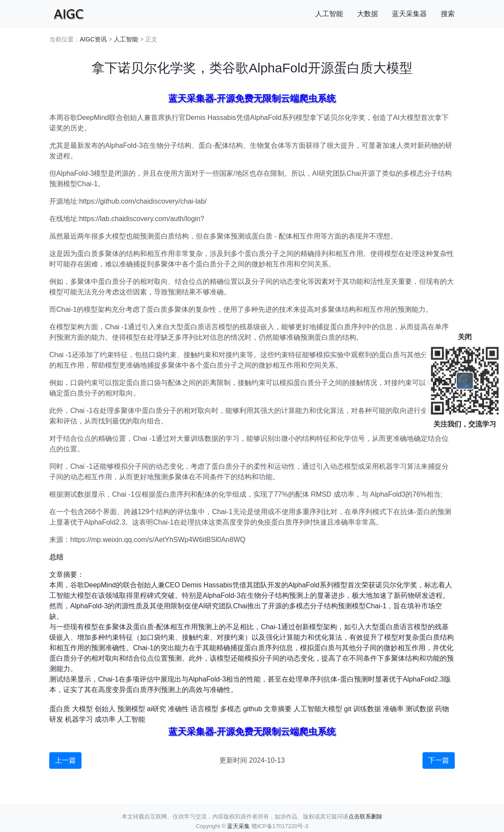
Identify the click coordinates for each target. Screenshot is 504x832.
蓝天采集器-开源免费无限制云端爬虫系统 (252, 98)
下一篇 (439, 760)
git (348, 709)
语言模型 (204, 709)
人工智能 (329, 14)
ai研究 (157, 709)
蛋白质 (60, 709)
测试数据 (419, 709)
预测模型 (131, 709)
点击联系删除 (365, 817)
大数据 (368, 14)
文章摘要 (278, 709)
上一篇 (65, 760)
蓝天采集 (238, 826)
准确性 (178, 709)
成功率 (105, 719)
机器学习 (79, 719)
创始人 (105, 709)
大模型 (82, 709)
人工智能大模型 (318, 709)
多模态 (231, 709)
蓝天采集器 (409, 14)
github (252, 709)
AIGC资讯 (93, 39)
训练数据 (367, 709)
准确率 (393, 709)
